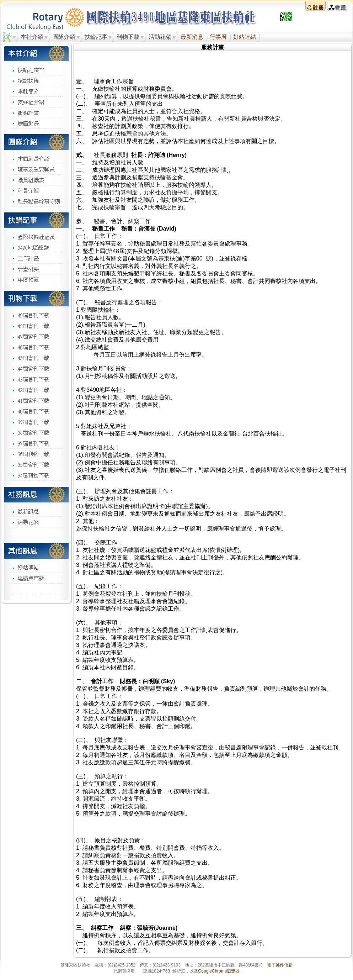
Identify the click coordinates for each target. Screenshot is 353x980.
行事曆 (218, 37)
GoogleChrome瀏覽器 (219, 971)
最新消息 (192, 37)
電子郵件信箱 (280, 965)
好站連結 (245, 37)
